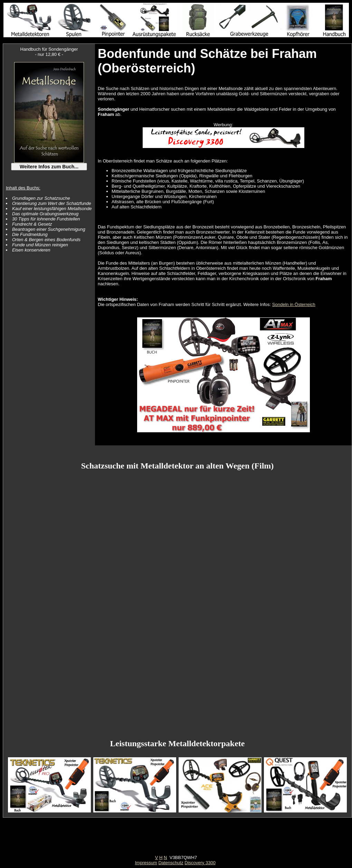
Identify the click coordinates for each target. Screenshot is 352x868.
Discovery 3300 (200, 863)
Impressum (146, 863)
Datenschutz (171, 863)
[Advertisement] (176, 839)
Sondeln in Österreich (294, 304)
